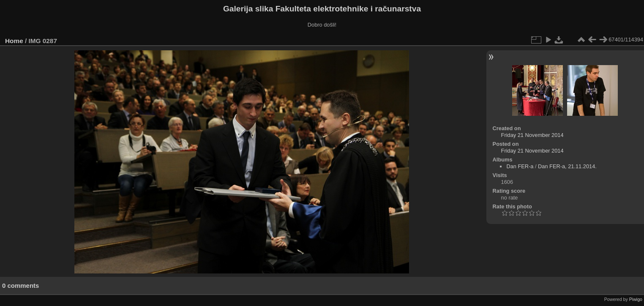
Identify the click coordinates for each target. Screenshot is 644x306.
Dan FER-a (520, 166)
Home (14, 41)
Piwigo (636, 299)
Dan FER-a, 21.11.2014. (567, 166)
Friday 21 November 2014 (532, 135)
